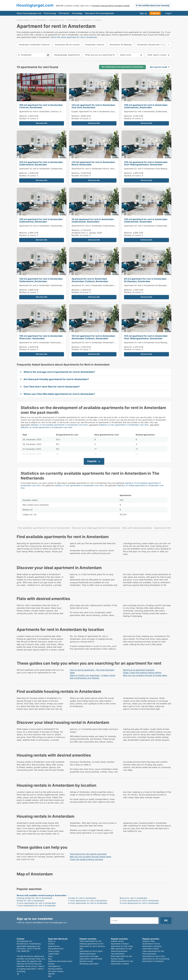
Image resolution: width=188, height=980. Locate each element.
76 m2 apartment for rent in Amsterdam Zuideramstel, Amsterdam (93, 221)
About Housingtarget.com (29, 13)
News (50, 956)
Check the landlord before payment (87, 859)
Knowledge (77, 13)
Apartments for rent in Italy (122, 946)
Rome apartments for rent (121, 956)
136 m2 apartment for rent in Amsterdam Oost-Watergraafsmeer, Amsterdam (146, 163)
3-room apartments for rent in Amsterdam (36, 903)
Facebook (18, 974)
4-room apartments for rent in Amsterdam (88, 903)
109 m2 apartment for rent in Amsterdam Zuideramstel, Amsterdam (146, 106)
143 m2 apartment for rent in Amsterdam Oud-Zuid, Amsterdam (93, 106)
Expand (92, 461)
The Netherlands (39, 20)
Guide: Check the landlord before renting (142, 673)
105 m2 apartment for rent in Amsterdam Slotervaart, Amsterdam (41, 337)
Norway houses (117, 959)
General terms (54, 946)
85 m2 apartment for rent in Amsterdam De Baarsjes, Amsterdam (145, 280)
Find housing (50, 13)
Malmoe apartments (88, 954)
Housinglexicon (54, 966)
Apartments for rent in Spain (91, 951)
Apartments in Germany (152, 946)
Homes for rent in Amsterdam (30, 901)
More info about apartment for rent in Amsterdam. (75, 37)
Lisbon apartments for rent (153, 951)
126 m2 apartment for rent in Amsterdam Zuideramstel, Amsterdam (41, 221)
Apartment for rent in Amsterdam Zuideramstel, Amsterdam (152, 111)
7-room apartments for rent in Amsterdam (36, 906)
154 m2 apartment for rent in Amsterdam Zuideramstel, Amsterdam (41, 163)
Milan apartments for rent (121, 949)
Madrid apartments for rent (122, 961)
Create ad (155, 13)
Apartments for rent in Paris (154, 956)
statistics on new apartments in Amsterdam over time (124, 425)
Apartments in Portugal (89, 956)
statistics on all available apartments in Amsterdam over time (59, 425)
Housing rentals (23, 20)
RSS (50, 976)
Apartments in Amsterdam (153, 961)
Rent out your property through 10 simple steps (145, 675)
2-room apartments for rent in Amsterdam (139, 901)
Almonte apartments (119, 951)
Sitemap (51, 974)
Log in (168, 13)
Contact (51, 944)
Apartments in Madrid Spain (91, 959)
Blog (50, 959)
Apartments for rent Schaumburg (156, 959)
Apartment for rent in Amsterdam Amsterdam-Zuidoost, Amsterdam (90, 280)
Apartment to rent (57, 20)
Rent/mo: (24, 116)
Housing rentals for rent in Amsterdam (34, 898)
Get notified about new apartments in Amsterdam (122, 67)
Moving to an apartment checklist (139, 670)
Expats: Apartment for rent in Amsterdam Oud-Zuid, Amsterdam (101, 111)
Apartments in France (151, 944)
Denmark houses (86, 961)
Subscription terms (56, 949)
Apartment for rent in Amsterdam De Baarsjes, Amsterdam (151, 285)
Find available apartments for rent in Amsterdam (44, 528)
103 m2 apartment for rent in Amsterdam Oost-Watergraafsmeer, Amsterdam (146, 337)
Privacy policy (54, 951)
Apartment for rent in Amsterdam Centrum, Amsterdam (45, 111)
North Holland (73, 20)
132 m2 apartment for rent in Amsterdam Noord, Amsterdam (93, 163)
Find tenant (64, 13)
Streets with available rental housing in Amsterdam (41, 895)
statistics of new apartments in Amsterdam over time (79, 485)
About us (52, 941)
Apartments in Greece (120, 944)
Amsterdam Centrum (95, 45)
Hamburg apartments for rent (91, 944)
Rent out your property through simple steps (91, 857)
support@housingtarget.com (28, 946)
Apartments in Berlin (151, 949)
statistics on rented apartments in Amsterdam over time (46, 427)
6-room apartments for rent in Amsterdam (139, 903)
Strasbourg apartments (89, 964)
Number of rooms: (28, 118)
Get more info (42, 123)
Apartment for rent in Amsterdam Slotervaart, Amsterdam (46, 342)
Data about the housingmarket (99, 13)
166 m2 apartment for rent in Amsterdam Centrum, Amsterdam (41, 106)
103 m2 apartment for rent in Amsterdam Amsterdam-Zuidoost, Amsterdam (93, 337)
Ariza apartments (149, 954)
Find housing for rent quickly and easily (88, 854)
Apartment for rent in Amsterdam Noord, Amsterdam (96, 169)
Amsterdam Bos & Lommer (67, 45)
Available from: (79, 233)
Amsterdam (86, 20)
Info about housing (56, 971)
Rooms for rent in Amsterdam (134, 898)
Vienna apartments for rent (90, 941)
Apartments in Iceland (120, 964)
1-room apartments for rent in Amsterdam (88, 901)
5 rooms (98, 20)
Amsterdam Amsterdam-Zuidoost (34, 45)
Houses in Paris (149, 941)
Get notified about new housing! (154, 5)
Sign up (143, 13)
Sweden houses (117, 941)
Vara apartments (118, 954)
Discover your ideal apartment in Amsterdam (96, 528)
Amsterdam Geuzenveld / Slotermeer (154, 45)
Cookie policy (54, 954)
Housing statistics (55, 969)
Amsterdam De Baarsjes (121, 45)
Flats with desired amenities (137, 528)
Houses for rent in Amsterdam (82, 898)
